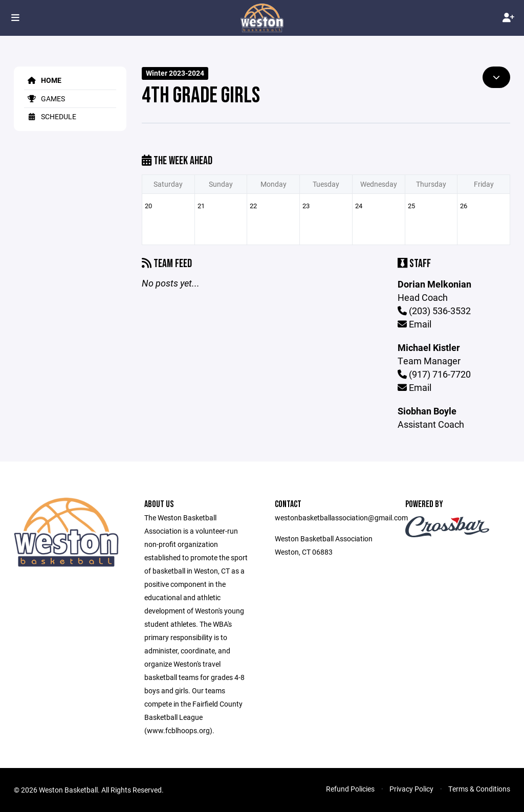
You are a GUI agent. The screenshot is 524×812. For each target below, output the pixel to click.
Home (43, 80)
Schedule (50, 116)
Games (45, 98)
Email (414, 324)
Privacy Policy (411, 789)
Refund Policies (350, 789)
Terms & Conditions (479, 789)
